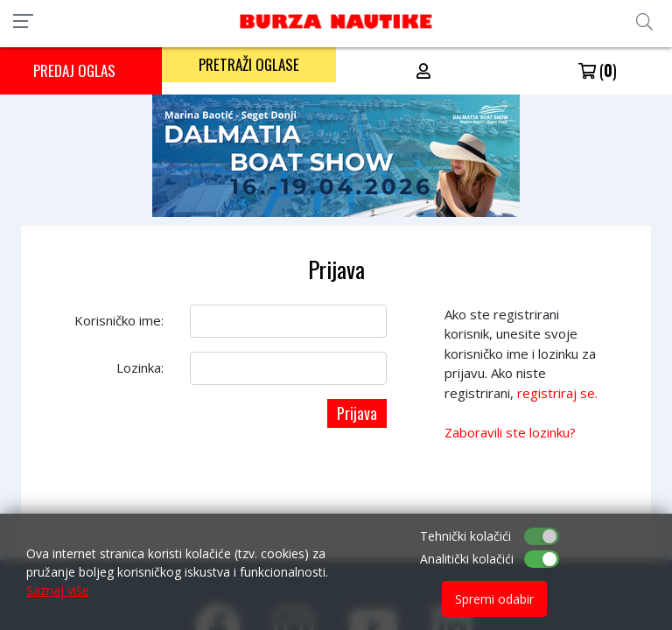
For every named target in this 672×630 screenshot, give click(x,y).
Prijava (357, 413)
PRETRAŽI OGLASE (249, 64)
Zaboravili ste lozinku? (510, 432)
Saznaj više (58, 590)
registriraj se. (557, 393)
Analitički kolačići (467, 559)
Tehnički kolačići (465, 536)
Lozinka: (140, 367)
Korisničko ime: (119, 320)
